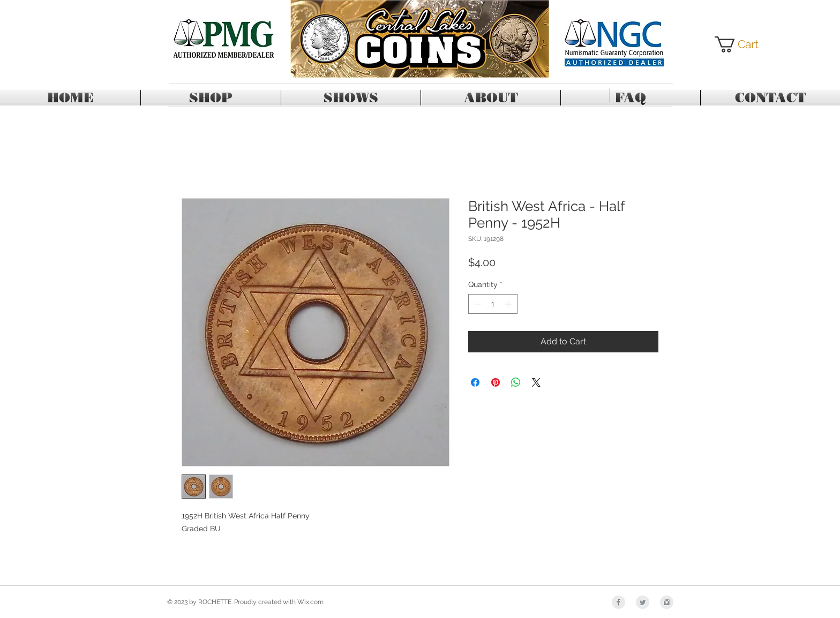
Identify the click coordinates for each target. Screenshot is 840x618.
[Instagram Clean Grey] (667, 602)
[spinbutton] (493, 304)
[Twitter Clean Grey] (643, 602)
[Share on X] (536, 382)
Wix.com (310, 602)
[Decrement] (477, 304)
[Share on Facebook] (475, 382)
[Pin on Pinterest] (496, 382)
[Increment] (509, 304)
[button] (745, 44)
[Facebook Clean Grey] (618, 602)
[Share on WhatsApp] (516, 382)
